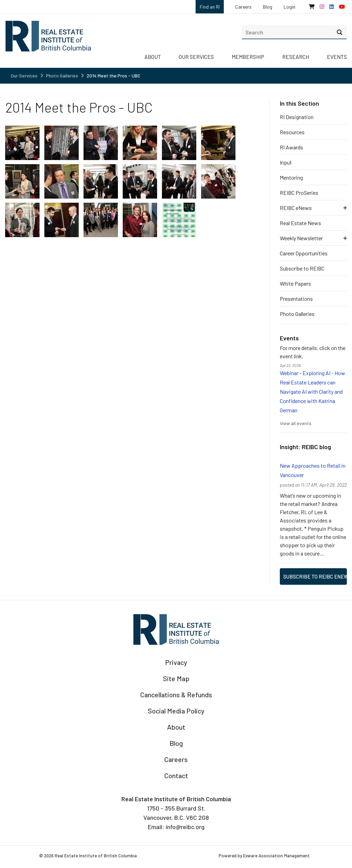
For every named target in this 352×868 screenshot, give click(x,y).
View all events (296, 423)
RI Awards (291, 147)
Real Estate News (300, 223)
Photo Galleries (62, 76)
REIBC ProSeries (299, 193)
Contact (176, 775)
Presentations (296, 299)
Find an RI (210, 7)
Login (289, 7)
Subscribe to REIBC (302, 268)
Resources (292, 132)
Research (296, 57)
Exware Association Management (276, 856)
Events (337, 57)
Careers (243, 7)
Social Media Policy (176, 711)
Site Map (176, 678)
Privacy (176, 662)
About (153, 57)
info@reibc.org (185, 827)
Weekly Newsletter (301, 238)
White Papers (295, 283)
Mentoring (291, 177)
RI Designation (297, 117)
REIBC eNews (296, 208)
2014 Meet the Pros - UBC (113, 76)
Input (286, 162)
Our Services (196, 57)
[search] (294, 32)
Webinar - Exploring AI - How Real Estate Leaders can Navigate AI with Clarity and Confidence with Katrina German (312, 391)
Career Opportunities (304, 253)
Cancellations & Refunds (176, 695)
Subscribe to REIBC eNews (315, 576)
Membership (248, 57)
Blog (268, 7)
